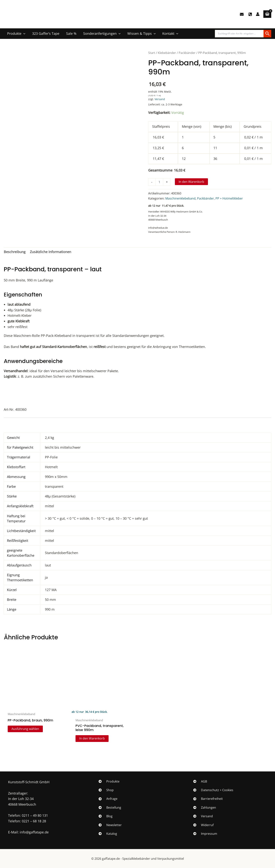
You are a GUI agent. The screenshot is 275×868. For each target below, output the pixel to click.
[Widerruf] (203, 825)
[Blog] (106, 816)
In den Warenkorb (191, 182)
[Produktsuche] (239, 34)
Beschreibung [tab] (15, 252)
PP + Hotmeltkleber (229, 198)
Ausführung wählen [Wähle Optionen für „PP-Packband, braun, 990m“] (25, 729)
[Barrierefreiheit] (208, 799)
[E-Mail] (242, 14)
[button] (23, 34)
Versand (160, 99)
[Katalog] (108, 834)
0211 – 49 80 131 (35, 816)
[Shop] (106, 790)
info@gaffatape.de (34, 832)
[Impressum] (205, 834)
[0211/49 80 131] (250, 14)
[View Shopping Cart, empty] (267, 14)
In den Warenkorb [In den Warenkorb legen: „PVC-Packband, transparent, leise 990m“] (92, 739)
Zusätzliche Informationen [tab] (51, 252)
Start (152, 53)
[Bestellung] (110, 808)
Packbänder (188, 53)
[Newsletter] (110, 825)
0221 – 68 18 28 (34, 821)
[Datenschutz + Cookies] (213, 790)
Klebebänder (167, 53)
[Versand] (203, 816)
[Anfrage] (108, 799)
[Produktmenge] (159, 182)
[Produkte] (109, 781)
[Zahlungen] (205, 808)
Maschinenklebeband (180, 198)
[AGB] (200, 781)
